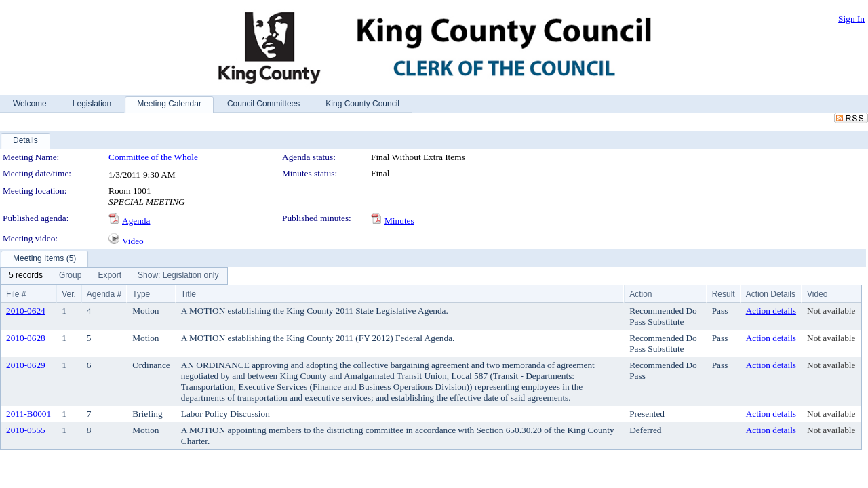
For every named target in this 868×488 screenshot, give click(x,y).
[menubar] (114, 276)
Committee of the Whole (153, 157)
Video (133, 241)
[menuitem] (26, 276)
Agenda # (104, 294)
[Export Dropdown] (110, 276)
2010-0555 (26, 430)
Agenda (136, 221)
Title (189, 294)
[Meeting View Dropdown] (178, 276)
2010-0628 (26, 338)
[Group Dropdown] (70, 276)
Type (141, 294)
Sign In (851, 19)
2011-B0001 (28, 414)
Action (640, 294)
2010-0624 (26, 311)
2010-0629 (26, 365)
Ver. (69, 294)
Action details (771, 311)
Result (724, 294)
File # (16, 294)
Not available (831, 311)
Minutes (399, 221)
